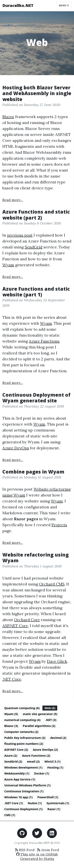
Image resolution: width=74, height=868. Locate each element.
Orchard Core (27, 620)
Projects (59, 525)
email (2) (33, 761)
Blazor (8, 117)
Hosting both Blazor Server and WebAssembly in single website (37, 93)
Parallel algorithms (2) (39, 726)
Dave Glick (57, 661)
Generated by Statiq (37, 859)
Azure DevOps (16, 448)
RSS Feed (25, 850)
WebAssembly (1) (17, 773)
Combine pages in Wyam (33, 472)
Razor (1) (54, 809)
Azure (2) (11, 755)
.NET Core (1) (14, 803)
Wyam (8, 265)
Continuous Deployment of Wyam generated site (36, 398)
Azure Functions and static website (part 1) (36, 292)
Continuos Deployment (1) (23, 809)
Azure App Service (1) (20, 779)
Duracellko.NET (18, 5)
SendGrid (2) (13, 761)
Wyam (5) (11, 714)
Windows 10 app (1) (18, 797)
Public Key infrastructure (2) (25, 738)
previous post (20, 235)
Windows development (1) (23, 767)
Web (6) (50, 708)
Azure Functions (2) (36, 755)
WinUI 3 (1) (53, 761)
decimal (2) (58, 738)
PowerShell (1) (48, 797)
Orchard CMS (52, 584)
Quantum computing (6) (22, 708)
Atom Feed (48, 850)
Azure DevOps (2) (45, 750)
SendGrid (34, 247)
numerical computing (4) (22, 720)
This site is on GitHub (37, 854)
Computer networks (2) (21, 732)
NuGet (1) (35, 803)
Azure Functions (44, 341)
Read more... (13, 200)
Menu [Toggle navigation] (64, 5)
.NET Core (12, 679)
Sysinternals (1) (58, 803)
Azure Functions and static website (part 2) (36, 215)
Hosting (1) (55, 767)
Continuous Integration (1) (24, 791)
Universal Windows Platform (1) (28, 785)
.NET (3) (51, 720)
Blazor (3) (11, 726)
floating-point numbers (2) (24, 744)
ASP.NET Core (15, 626)
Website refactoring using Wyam (36, 558)
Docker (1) (42, 773)
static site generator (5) (40, 714)
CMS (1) (10, 815)
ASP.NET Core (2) (16, 750)
